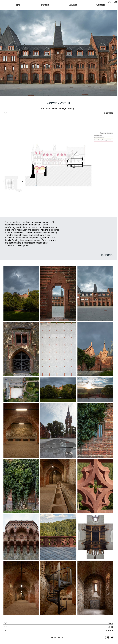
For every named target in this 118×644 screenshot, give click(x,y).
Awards (110, 631)
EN (115, 2)
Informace (109, 113)
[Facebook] (112, 637)
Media (110, 627)
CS (109, 2)
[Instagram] (107, 637)
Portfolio (45, 5)
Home (17, 5)
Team (111, 623)
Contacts (101, 5)
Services (73, 5)
